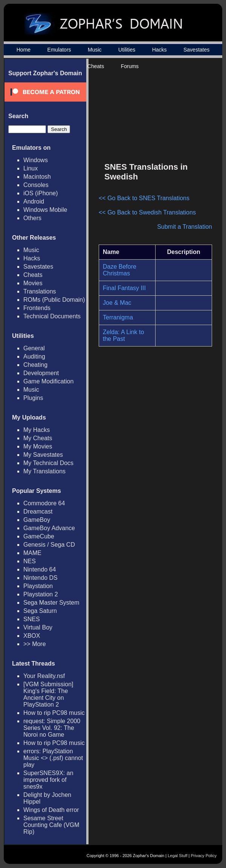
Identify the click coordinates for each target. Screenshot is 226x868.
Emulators (59, 50)
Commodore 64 (44, 503)
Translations (40, 291)
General (34, 348)
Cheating (35, 365)
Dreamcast (38, 512)
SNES (32, 619)
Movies (33, 283)
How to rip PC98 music (54, 713)
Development (41, 373)
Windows (36, 160)
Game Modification (48, 381)
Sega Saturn (40, 611)
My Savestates (43, 455)
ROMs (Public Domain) (54, 300)
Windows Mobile (45, 210)
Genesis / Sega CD (49, 545)
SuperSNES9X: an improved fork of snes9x (48, 780)
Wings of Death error (51, 810)
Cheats (96, 66)
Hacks (160, 50)
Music (95, 50)
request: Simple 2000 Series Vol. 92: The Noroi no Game (52, 728)
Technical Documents (52, 316)
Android (34, 201)
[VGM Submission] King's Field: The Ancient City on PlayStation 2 (48, 694)
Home (24, 50)
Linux (31, 168)
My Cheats (38, 438)
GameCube (39, 536)
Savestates (196, 50)
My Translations (44, 471)
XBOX (32, 636)
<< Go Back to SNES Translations (144, 198)
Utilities (127, 50)
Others (32, 218)
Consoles (36, 185)
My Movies (38, 446)
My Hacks (37, 430)
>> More (35, 644)
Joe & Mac (117, 303)
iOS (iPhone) (41, 193)
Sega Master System (51, 603)
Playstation (38, 586)
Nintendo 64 (40, 569)
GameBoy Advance (49, 528)
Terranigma (118, 317)
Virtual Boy (38, 627)
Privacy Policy (204, 856)
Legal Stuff (177, 856)
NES (30, 561)
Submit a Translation (185, 227)
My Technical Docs (48, 463)
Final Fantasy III (124, 288)
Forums (130, 66)
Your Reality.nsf (44, 676)
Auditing (34, 356)
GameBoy (37, 520)
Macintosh (37, 177)
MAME (32, 553)
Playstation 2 (41, 594)
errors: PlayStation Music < (53, 758)
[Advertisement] (165, 113)
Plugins (33, 398)
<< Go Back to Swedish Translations (147, 212)
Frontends (37, 308)
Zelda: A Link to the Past (123, 335)
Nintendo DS (40, 578)
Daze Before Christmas (120, 270)
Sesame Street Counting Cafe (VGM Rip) (51, 825)
